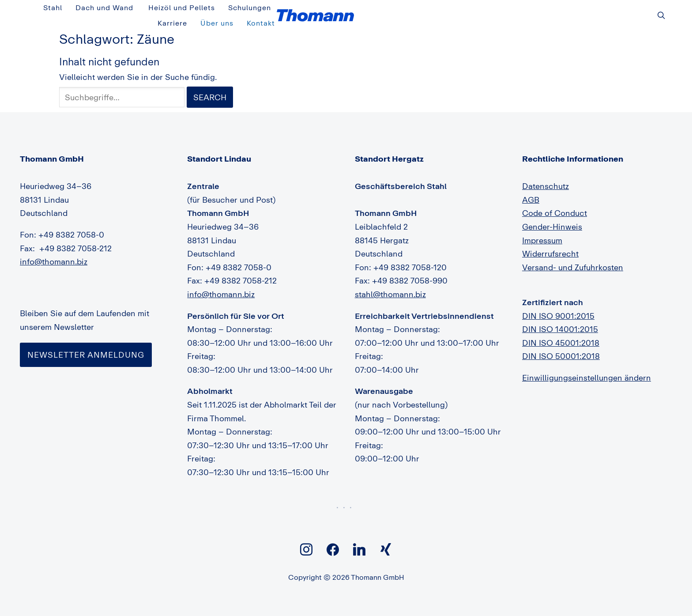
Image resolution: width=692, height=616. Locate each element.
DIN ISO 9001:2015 (558, 306)
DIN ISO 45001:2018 (561, 333)
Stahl (292, 10)
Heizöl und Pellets (422, 10)
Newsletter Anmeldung (86, 344)
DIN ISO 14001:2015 (560, 319)
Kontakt (630, 10)
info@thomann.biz (54, 252)
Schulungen (491, 10)
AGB (531, 189)
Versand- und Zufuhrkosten (573, 257)
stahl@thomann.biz (390, 284)
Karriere (540, 10)
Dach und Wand (344, 10)
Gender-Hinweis (552, 217)
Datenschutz (545, 176)
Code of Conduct (555, 203)
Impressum (542, 230)
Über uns (585, 10)
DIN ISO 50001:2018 (561, 346)
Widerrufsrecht (550, 244)
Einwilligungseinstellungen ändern (587, 368)
